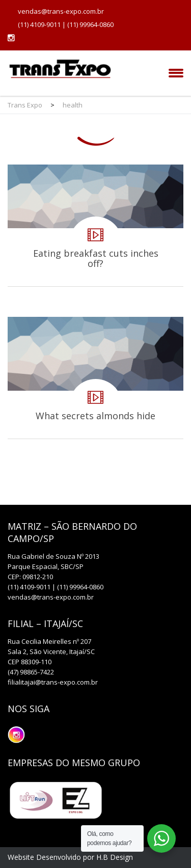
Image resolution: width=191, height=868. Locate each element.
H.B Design (115, 857)
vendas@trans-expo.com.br (61, 11)
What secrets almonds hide (95, 378)
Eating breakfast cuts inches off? (95, 225)
